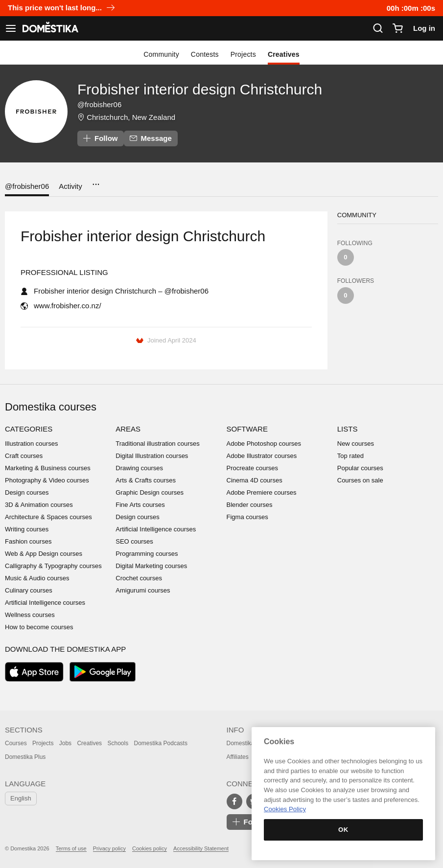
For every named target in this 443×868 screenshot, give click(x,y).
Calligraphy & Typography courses (53, 566)
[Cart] (397, 28)
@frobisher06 (27, 186)
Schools (118, 743)
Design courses (27, 492)
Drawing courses (139, 468)
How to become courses (39, 627)
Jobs (65, 743)
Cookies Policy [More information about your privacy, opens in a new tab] (285, 809)
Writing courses (27, 529)
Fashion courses (28, 541)
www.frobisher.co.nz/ (68, 306)
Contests (205, 54)
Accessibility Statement (201, 848)
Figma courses (247, 517)
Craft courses (24, 456)
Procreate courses (253, 468)
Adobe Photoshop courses (264, 444)
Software (247, 429)
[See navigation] (11, 28)
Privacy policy (109, 848)
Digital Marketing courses (151, 566)
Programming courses (147, 554)
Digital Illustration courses (152, 456)
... (96, 181)
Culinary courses (29, 590)
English (21, 798)
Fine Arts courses (140, 505)
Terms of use (71, 848)
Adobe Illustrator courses (262, 456)
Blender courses (250, 505)
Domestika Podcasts (161, 743)
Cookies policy (150, 848)
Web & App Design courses (44, 554)
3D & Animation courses (39, 505)
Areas (128, 429)
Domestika (241, 743)
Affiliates (238, 757)
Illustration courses (31, 444)
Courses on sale (360, 480)
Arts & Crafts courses (146, 480)
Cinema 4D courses (255, 480)
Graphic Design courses (150, 492)
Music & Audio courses (37, 578)
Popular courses (360, 468)
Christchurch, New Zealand (131, 117)
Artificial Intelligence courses (45, 603)
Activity (70, 186)
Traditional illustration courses (157, 444)
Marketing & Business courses (48, 468)
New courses (356, 444)
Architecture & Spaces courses (48, 517)
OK (343, 830)
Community (161, 54)
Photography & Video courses (47, 480)
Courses (16, 743)
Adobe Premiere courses (262, 492)
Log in (424, 28)
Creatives (284, 54)
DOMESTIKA (49, 28)
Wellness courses (30, 615)
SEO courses (134, 541)
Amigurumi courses (143, 590)
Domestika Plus (25, 757)
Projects (243, 54)
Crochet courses (139, 578)
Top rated (350, 456)
